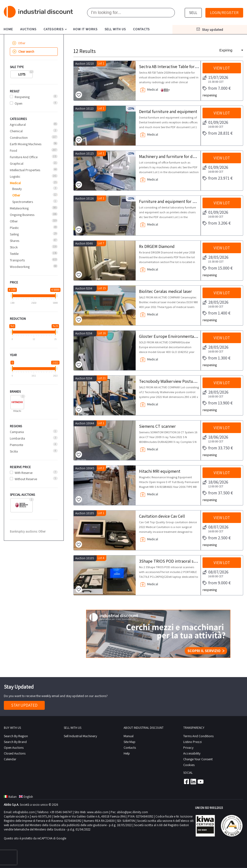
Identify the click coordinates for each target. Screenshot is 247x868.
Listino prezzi (193, 742)
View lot (222, 68)
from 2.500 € (217, 538)
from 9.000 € (217, 583)
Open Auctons (14, 748)
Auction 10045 (85, 468)
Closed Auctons (15, 753)
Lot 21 (102, 378)
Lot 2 (101, 468)
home (8, 29)
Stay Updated (24, 705)
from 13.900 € (218, 403)
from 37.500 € (218, 493)
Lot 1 (101, 63)
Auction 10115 (85, 154)
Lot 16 (102, 333)
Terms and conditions (198, 736)
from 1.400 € (216, 313)
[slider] (12, 296)
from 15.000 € (218, 268)
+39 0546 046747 (61, 812)
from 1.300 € (216, 358)
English (26, 797)
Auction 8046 (84, 243)
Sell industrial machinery (80, 736)
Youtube (201, 781)
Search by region (16, 736)
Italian (10, 797)
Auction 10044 (85, 423)
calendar (10, 759)
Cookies (189, 765)
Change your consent (198, 759)
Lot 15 (102, 288)
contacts (141, 29)
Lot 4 (101, 558)
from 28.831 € (218, 133)
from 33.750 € (218, 448)
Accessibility (192, 753)
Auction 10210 (85, 64)
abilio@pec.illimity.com (132, 812)
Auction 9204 (84, 288)
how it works (85, 29)
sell (193, 13)
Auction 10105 (85, 513)
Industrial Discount (39, 12)
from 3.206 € (217, 223)
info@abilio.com (24, 812)
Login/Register (224, 13)
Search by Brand (15, 742)
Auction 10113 (84, 109)
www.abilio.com (98, 812)
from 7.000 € (217, 88)
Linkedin (193, 781)
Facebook (186, 781)
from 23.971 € (218, 178)
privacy (188, 748)
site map (130, 742)
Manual (129, 736)
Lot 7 (101, 243)
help (127, 753)
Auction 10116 (85, 198)
